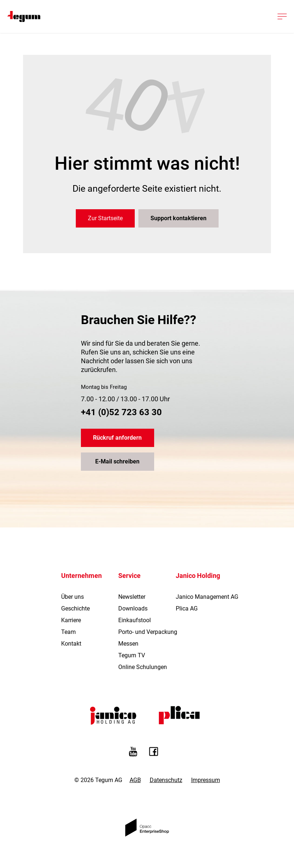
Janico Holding (198, 576)
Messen (128, 644)
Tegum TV (132, 655)
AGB (135, 780)
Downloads (133, 608)
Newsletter (132, 597)
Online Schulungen (143, 667)
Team (68, 632)
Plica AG (187, 608)
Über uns (72, 597)
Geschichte (75, 608)
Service (129, 576)
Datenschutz (166, 780)
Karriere (71, 620)
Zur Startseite (105, 218)
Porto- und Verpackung (148, 632)
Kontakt (71, 644)
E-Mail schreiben (117, 461)
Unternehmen (81, 576)
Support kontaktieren (178, 218)
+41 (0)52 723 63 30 (121, 412)
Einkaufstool (135, 620)
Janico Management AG (207, 597)
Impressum (206, 780)
